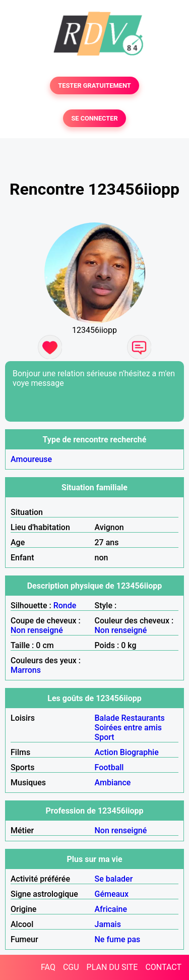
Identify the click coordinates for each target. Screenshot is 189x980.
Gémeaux (112, 894)
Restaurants (143, 718)
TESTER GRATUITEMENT (94, 85)
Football (109, 767)
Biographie (139, 752)
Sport (105, 737)
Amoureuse (31, 459)
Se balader (114, 879)
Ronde (65, 606)
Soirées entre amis (128, 728)
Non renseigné (37, 630)
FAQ (48, 967)
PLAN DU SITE (112, 967)
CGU (71, 967)
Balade (107, 718)
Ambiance (113, 783)
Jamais (108, 924)
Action (106, 752)
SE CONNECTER (94, 118)
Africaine (111, 909)
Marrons (26, 670)
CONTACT (163, 967)
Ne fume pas (118, 939)
